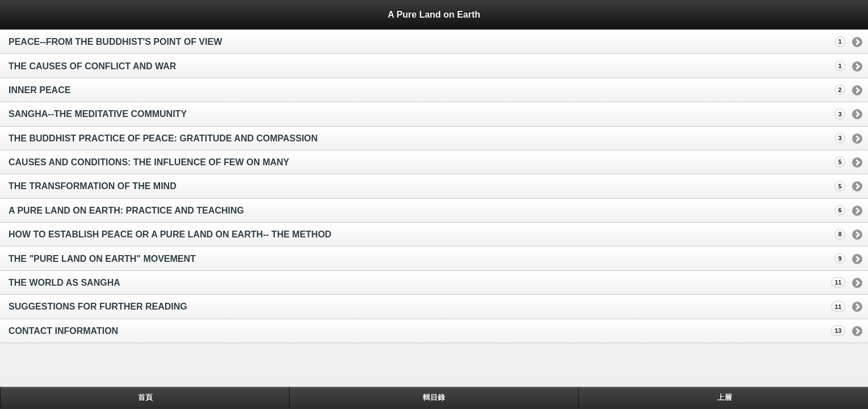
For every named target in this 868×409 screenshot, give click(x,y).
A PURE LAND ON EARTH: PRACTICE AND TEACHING (126, 210)
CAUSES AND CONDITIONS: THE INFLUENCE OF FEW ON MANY (149, 162)
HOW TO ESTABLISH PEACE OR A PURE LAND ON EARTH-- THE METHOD (170, 234)
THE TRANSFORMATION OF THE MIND (93, 186)
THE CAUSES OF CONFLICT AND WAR (92, 66)
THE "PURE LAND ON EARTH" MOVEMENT (102, 259)
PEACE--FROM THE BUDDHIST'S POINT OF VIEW (115, 42)
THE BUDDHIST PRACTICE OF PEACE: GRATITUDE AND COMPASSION (163, 138)
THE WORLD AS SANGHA (64, 283)
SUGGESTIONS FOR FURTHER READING (98, 306)
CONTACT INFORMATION (63, 331)
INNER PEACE (39, 90)
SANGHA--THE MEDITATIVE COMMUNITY (98, 114)
